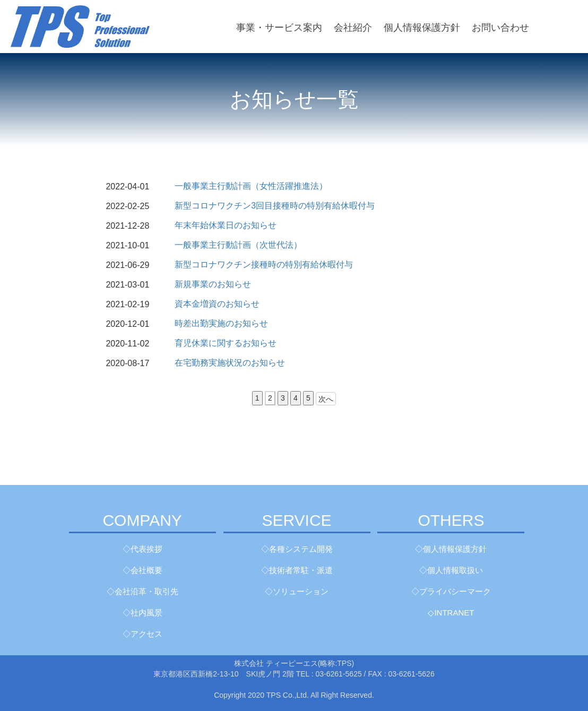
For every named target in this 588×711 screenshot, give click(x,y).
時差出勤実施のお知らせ (221, 323)
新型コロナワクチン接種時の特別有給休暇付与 (264, 265)
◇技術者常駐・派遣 (297, 570)
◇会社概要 (142, 570)
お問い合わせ (500, 28)
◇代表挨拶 (142, 549)
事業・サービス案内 (279, 28)
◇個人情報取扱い (451, 570)
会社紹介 (353, 28)
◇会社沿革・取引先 (142, 591)
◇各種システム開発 (297, 549)
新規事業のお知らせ (213, 284)
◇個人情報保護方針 (451, 549)
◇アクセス (142, 634)
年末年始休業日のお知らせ (226, 225)
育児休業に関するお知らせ (226, 343)
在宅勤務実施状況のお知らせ (230, 363)
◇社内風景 (142, 613)
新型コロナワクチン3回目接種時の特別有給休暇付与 (275, 206)
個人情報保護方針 (422, 28)
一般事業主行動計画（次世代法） (238, 245)
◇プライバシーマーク (451, 591)
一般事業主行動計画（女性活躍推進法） (251, 186)
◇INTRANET (451, 613)
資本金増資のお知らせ (217, 304)
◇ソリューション (297, 591)
